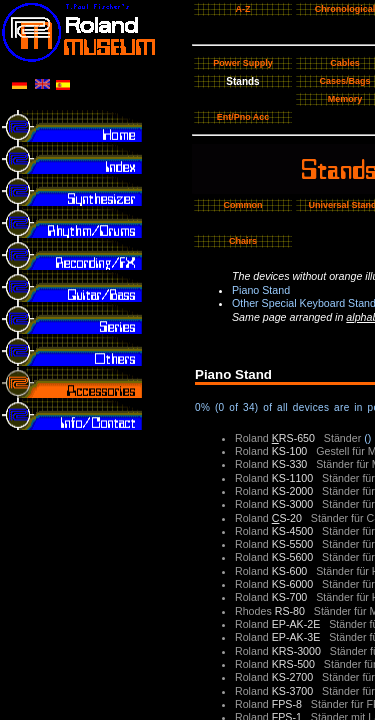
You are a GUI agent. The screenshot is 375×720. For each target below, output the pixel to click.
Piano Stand (261, 290)
